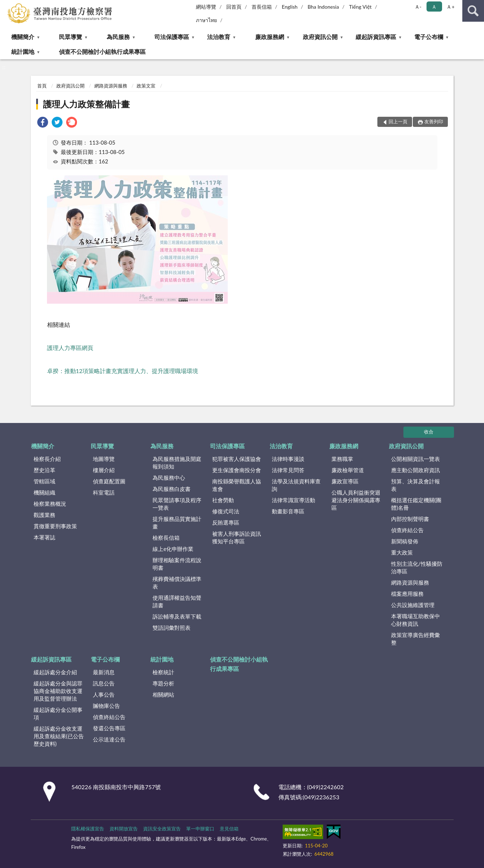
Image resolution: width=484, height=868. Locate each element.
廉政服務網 (270, 37)
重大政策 (402, 552)
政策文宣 (146, 86)
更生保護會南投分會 (237, 470)
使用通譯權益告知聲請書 (177, 601)
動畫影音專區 (288, 511)
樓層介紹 (104, 470)
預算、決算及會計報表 (416, 485)
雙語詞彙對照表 (172, 628)
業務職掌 (342, 459)
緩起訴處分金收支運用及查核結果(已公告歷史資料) (59, 736)
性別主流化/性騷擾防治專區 (417, 567)
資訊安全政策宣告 (162, 829)
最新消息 (104, 672)
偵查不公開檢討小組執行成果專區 (102, 52)
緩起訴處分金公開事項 (58, 713)
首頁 (42, 86)
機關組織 (44, 492)
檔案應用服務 (407, 594)
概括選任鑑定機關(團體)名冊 (416, 504)
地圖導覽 (104, 459)
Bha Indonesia (323, 7)
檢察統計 (163, 672)
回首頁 (234, 7)
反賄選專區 (226, 522)
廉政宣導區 (345, 481)
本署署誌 (44, 537)
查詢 (473, 11)
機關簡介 (23, 37)
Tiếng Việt (360, 7)
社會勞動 (223, 500)
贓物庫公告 (106, 706)
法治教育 (219, 37)
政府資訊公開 (320, 37)
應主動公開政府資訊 (416, 470)
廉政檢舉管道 (348, 470)
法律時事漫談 (288, 459)
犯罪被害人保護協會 (237, 459)
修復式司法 (226, 511)
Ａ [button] (434, 7)
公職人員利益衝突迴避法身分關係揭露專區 (356, 500)
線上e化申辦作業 (173, 549)
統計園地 (23, 52)
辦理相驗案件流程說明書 (177, 564)
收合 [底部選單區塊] (429, 432)
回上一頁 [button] (398, 121)
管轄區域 (44, 481)
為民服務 (118, 37)
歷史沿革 (44, 470)
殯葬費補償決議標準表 (177, 583)
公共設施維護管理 (413, 605)
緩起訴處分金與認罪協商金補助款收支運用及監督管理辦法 (58, 691)
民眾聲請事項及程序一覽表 (177, 504)
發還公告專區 (109, 728)
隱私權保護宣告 (88, 829)
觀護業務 (44, 515)
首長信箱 (262, 7)
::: (6, 5)
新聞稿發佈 (405, 541)
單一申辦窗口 (200, 829)
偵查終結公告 (407, 530)
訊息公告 (104, 683)
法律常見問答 (288, 470)
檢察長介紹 (47, 459)
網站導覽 (206, 7)
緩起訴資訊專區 (376, 37)
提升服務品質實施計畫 (177, 523)
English (290, 7)
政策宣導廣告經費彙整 (416, 639)
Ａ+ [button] (450, 7)
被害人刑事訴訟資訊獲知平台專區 (237, 537)
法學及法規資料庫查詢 (296, 485)
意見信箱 (229, 829)
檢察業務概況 (50, 504)
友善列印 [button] (434, 121)
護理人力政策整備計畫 (86, 104)
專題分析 (163, 683)
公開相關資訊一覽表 (416, 459)
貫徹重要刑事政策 (55, 526)
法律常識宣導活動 (294, 500)
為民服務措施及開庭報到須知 (177, 463)
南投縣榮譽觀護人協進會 (237, 485)
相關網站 (163, 694)
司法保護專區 (172, 37)
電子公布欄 (429, 37)
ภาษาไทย (206, 20)
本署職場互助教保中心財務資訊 (416, 620)
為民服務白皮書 (172, 489)
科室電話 (104, 492)
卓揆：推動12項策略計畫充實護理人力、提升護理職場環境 (123, 371)
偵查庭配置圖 (109, 481)
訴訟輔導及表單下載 (177, 616)
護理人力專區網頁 (70, 348)
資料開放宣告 (124, 829)
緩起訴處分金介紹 (55, 672)
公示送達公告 (109, 739)
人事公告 (104, 694)
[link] (43, 123)
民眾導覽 (70, 37)
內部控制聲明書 (410, 519)
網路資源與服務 (111, 86)
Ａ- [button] (418, 7)
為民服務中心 (169, 478)
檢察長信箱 (166, 538)
